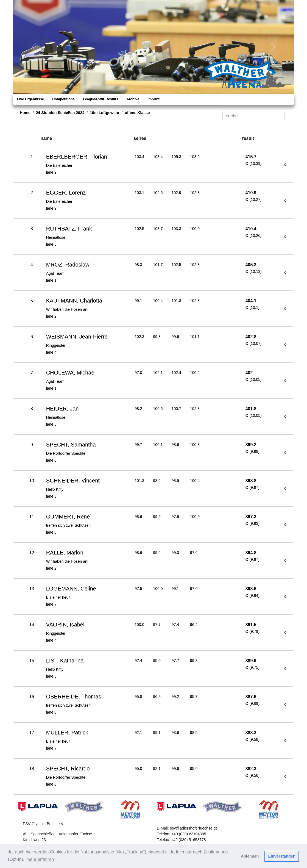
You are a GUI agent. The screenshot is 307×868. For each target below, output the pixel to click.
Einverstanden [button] (282, 856)
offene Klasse (137, 113)
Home (25, 113)
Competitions (63, 99)
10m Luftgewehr (104, 113)
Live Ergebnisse (30, 99)
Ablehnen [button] (250, 856)
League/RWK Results (101, 99)
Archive (133, 99)
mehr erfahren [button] (40, 859)
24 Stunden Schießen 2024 (60, 113)
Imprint (153, 99)
